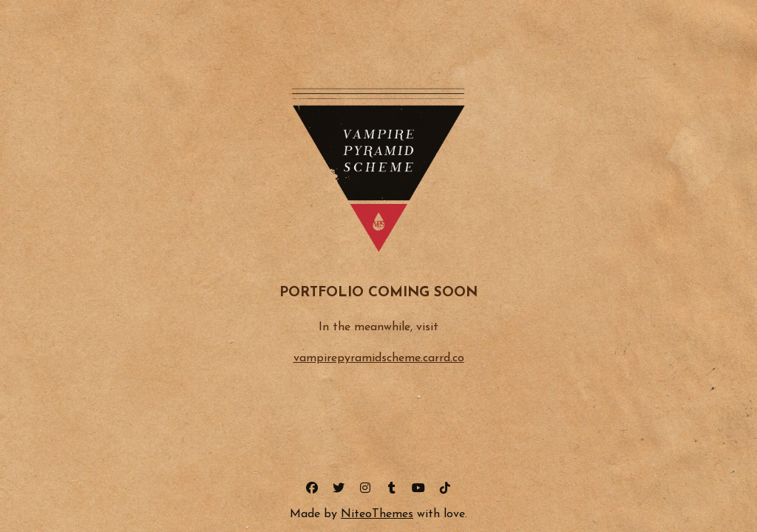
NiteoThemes (377, 514)
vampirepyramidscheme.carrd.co (379, 358)
